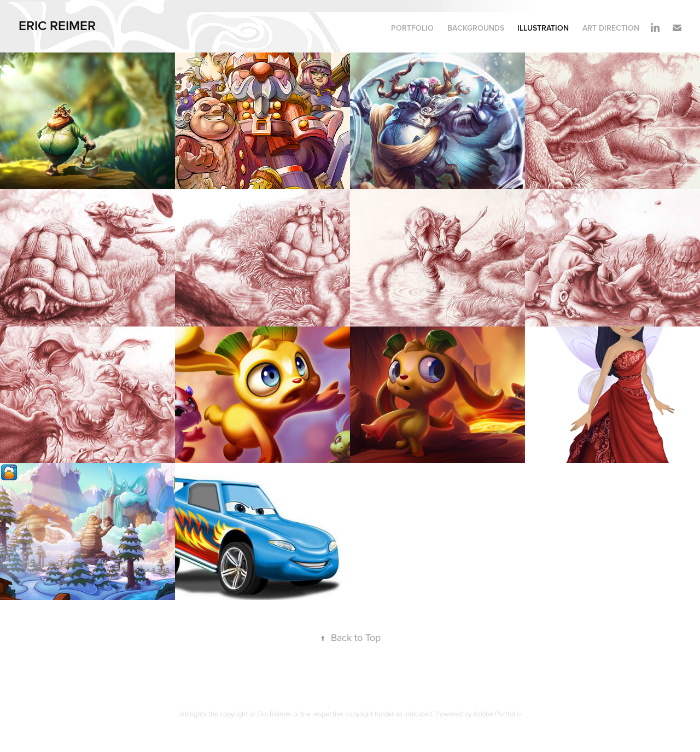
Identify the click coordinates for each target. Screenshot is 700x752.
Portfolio (412, 28)
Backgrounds (476, 28)
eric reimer (59, 25)
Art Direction (611, 28)
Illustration (543, 28)
